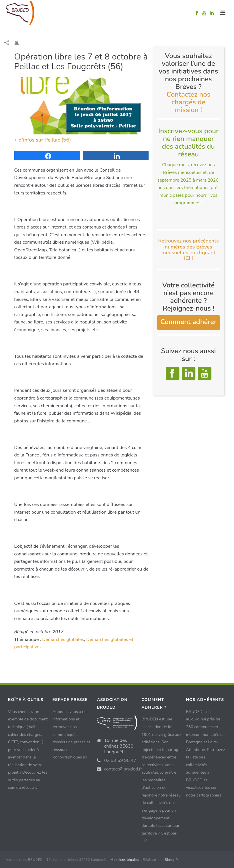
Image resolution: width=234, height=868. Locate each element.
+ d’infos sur (29, 140)
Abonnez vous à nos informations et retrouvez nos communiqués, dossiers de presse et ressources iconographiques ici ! (71, 734)
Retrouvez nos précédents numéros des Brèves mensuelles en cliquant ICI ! (189, 250)
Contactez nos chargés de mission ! (189, 102)
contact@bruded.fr (123, 769)
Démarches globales (63, 639)
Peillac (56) (58, 140)
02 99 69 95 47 (120, 760)
